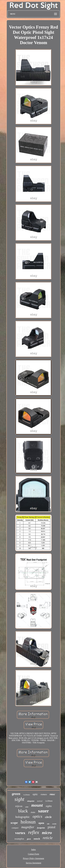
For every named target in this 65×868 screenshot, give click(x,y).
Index (34, 850)
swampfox (19, 839)
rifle (48, 824)
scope (14, 823)
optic (35, 794)
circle (48, 817)
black (23, 811)
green (16, 794)
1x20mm (26, 795)
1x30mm (49, 801)
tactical (40, 801)
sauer (44, 811)
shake (33, 812)
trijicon (19, 806)
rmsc (52, 794)
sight (19, 799)
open (41, 823)
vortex (20, 833)
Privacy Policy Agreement (34, 858)
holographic (23, 817)
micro (47, 833)
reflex (34, 832)
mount (37, 805)
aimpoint (31, 801)
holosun (28, 822)
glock (29, 839)
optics (37, 816)
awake (54, 824)
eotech (37, 839)
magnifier (28, 827)
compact (15, 828)
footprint (41, 828)
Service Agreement (34, 863)
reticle (48, 838)
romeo (44, 794)
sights (49, 806)
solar (27, 807)
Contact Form (34, 854)
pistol (51, 827)
